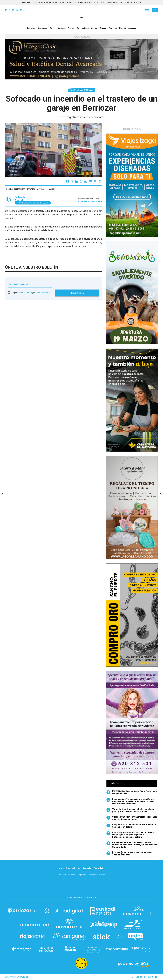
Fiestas (71, 28)
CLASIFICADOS (40, 3)
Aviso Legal (61, 875)
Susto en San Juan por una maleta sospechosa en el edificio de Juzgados (132, 818)
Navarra (123, 28)
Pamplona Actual (81, 90)
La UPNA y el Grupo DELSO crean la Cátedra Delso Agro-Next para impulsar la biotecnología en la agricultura (130, 835)
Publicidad (98, 868)
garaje (50, 189)
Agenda (103, 28)
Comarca (113, 28)
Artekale (41, 189)
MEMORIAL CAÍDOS (91, 3)
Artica (52, 28)
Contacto (87, 868)
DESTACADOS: (26, 3)
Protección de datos (97, 875)
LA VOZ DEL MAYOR (134, 3)
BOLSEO (62, 3)
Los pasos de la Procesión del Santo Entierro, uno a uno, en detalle (131, 826)
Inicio (61, 868)
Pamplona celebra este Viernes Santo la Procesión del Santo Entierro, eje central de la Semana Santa (132, 845)
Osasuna (132, 28)
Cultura (94, 28)
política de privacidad (43, 293)
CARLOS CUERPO (106, 3)
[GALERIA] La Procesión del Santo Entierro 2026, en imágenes (130, 854)
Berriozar (31, 28)
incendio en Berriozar (15, 189)
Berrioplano (42, 28)
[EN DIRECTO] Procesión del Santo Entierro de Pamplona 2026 (132, 793)
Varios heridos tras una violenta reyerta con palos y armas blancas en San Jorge (131, 810)
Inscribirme (77, 293)
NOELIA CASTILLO (120, 3)
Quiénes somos (73, 868)
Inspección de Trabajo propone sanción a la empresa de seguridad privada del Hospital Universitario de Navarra (130, 801)
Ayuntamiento (83, 28)
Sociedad (62, 28)
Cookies (72, 875)
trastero (31, 189)
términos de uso (26, 293)
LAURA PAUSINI (52, 3)
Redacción (20, 197)
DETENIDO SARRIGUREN (74, 3)
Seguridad (82, 875)
